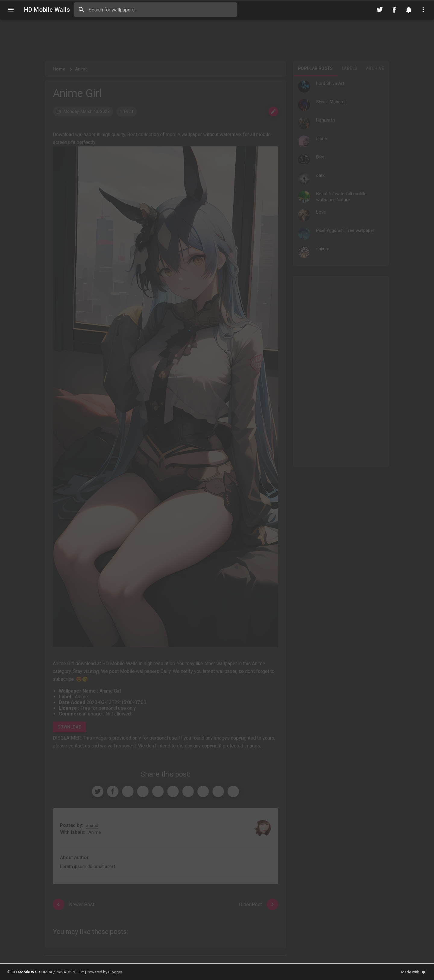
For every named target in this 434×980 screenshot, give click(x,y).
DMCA (47, 972)
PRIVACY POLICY (70, 972)
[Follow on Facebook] (394, 10)
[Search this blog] (156, 10)
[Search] (81, 10)
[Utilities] (423, 10)
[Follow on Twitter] (380, 10)
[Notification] (409, 10)
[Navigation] (11, 10)
